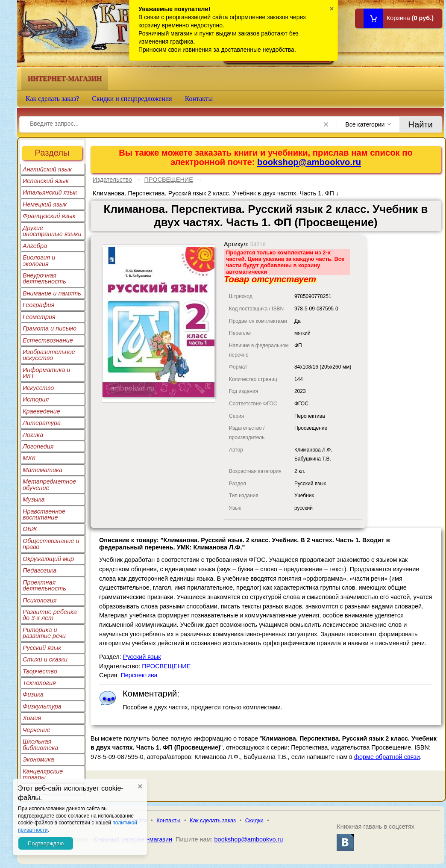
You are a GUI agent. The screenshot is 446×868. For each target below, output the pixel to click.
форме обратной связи (387, 757)
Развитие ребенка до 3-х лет (50, 615)
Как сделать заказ (213, 820)
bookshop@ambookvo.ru (309, 162)
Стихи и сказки (45, 659)
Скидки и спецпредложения (132, 99)
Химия (32, 718)
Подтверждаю (46, 843)
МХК (29, 458)
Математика (43, 470)
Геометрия (39, 317)
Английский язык (47, 169)
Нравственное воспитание (44, 514)
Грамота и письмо (50, 328)
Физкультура (42, 706)
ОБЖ (30, 529)
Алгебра (35, 246)
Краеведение (41, 411)
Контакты (199, 99)
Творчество (40, 671)
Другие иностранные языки (52, 231)
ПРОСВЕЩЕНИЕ (169, 180)
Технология (39, 683)
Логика (33, 435)
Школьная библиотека (40, 744)
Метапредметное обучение (49, 484)
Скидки (254, 820)
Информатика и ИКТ (46, 373)
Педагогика (40, 570)
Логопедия (38, 446)
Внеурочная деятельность (44, 278)
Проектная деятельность (44, 585)
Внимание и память (52, 293)
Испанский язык (46, 181)
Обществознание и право (51, 544)
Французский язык (49, 216)
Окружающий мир (48, 559)
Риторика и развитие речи (44, 633)
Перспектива (139, 675)
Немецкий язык (45, 204)
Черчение (37, 730)
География (38, 305)
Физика (33, 694)
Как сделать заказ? (52, 99)
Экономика (38, 759)
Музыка (34, 499)
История (36, 399)
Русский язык (42, 648)
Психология (40, 600)
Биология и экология (39, 260)
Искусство (38, 388)
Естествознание (48, 340)
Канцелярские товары (43, 774)
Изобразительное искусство (49, 355)
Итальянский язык (50, 192)
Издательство (112, 180)
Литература (42, 423)
